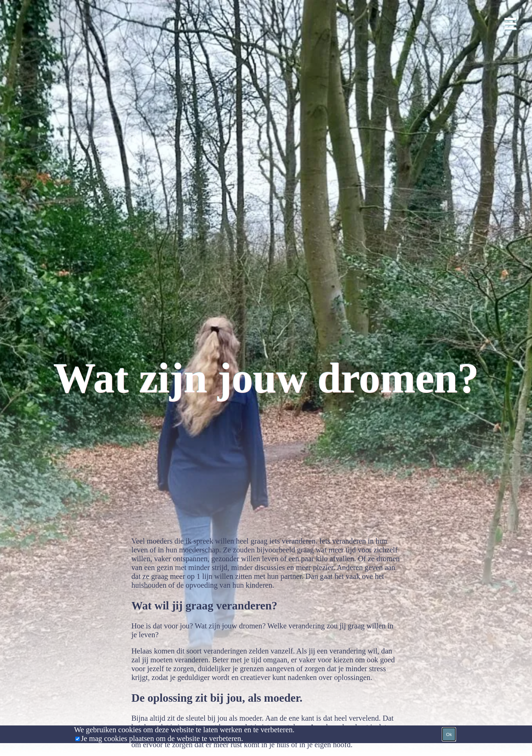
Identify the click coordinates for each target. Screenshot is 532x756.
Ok (449, 734)
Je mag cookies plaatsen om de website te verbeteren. (162, 739)
